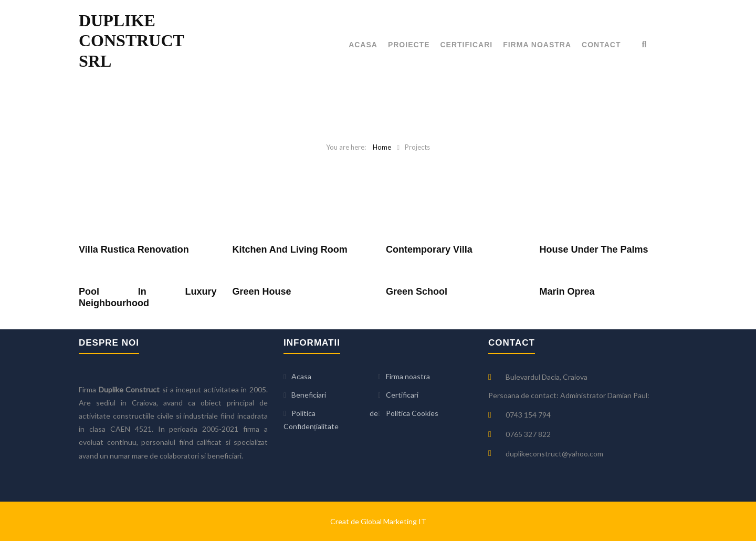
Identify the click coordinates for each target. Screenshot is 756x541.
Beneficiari (309, 395)
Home (382, 147)
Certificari (467, 45)
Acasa (363, 45)
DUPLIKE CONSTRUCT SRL (132, 41)
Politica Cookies (412, 413)
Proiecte (409, 45)
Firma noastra (537, 45)
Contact (601, 45)
